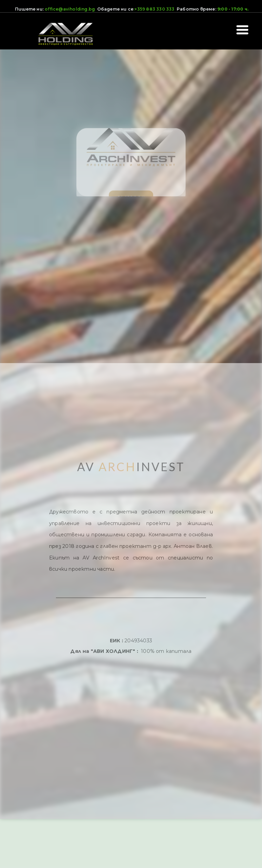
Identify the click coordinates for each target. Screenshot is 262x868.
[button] (242, 30)
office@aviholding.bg (70, 9)
